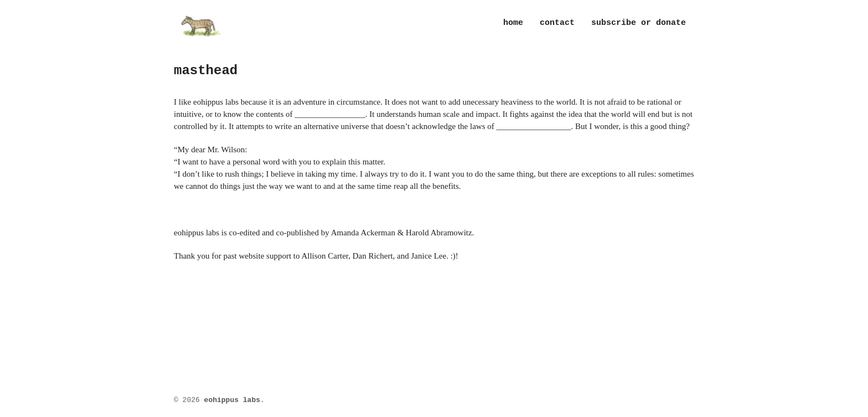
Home (513, 23)
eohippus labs (232, 400)
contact (557, 23)
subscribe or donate (639, 23)
